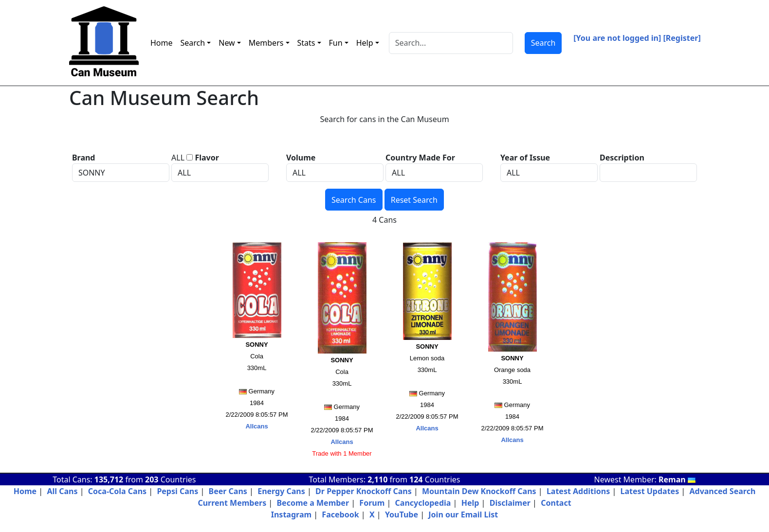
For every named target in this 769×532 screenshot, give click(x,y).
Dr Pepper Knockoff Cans (364, 491)
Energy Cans (281, 491)
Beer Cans (228, 491)
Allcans (256, 426)
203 (152, 479)
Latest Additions (578, 491)
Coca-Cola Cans (117, 491)
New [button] (227, 43)
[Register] (682, 38)
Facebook (340, 514)
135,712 (109, 479)
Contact (556, 503)
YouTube (402, 514)
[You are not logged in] (617, 38)
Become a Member (313, 503)
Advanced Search (722, 491)
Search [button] (193, 43)
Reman (677, 479)
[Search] (451, 43)
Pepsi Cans (177, 491)
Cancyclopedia (423, 503)
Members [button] (266, 43)
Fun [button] (336, 43)
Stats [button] (306, 43)
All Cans (62, 491)
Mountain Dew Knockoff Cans (479, 491)
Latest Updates (650, 491)
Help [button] (365, 43)
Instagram (291, 514)
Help (470, 503)
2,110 (377, 479)
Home (162, 43)
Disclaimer (510, 503)
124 (416, 479)
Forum (372, 503)
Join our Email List (463, 514)
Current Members (232, 503)
